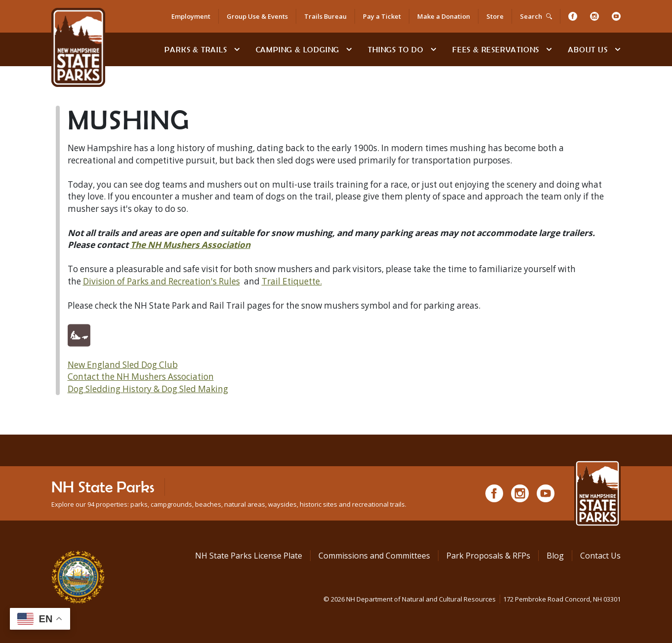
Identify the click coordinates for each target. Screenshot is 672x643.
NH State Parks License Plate (249, 556)
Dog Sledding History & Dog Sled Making (148, 389)
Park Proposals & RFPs (488, 556)
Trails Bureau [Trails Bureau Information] (325, 16)
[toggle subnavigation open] (237, 49)
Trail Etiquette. (292, 281)
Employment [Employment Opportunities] (191, 16)
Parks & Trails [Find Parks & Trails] (196, 49)
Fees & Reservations (496, 49)
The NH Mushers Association (190, 245)
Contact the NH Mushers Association (141, 377)
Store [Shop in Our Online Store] (495, 16)
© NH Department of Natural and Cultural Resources (472, 599)
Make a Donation (444, 16)
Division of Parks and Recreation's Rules (161, 281)
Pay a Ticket (382, 16)
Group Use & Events (257, 16)
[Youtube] (616, 16)
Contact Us (600, 556)
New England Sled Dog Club (123, 365)
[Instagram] (594, 16)
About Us (588, 49)
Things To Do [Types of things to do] (396, 49)
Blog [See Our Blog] (555, 556)
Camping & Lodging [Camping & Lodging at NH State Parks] (298, 49)
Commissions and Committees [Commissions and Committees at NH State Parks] (374, 556)
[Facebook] (573, 16)
